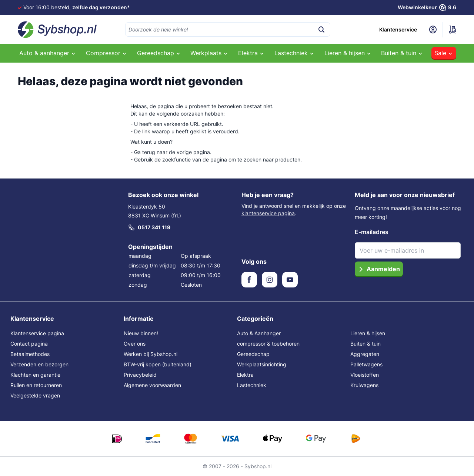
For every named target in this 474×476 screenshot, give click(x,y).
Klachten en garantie (35, 375)
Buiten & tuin (365, 344)
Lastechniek (252, 385)
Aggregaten (365, 354)
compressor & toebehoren (268, 344)
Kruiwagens (364, 385)
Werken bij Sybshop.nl (151, 354)
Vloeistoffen (365, 375)
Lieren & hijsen (368, 333)
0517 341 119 (149, 227)
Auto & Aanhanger (259, 333)
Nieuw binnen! (141, 333)
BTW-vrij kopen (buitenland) (158, 364)
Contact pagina (29, 344)
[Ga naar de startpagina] (57, 30)
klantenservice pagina (268, 213)
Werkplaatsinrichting (262, 364)
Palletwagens (366, 364)
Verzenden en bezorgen (39, 364)
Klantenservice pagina (37, 333)
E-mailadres (372, 232)
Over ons (135, 344)
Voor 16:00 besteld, (77, 7)
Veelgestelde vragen (35, 395)
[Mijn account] (433, 30)
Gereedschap (253, 354)
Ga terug (145, 152)
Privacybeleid (140, 375)
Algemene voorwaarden (152, 385)
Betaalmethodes (30, 354)
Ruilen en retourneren (36, 385)
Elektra (245, 375)
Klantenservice (398, 29)
